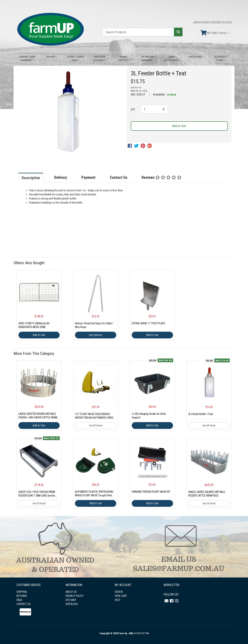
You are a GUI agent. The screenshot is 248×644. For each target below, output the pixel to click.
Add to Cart (179, 126)
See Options (96, 335)
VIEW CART (121, 596)
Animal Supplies (123, 59)
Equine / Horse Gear (75, 59)
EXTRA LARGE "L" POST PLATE (148, 323)
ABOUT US (71, 592)
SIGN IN (119, 592)
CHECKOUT (217, 22)
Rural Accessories (171, 59)
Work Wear (195, 57)
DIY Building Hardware (148, 59)
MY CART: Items (214, 33)
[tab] (35, 178)
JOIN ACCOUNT (201, 22)
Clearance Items (221, 59)
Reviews (162, 177)
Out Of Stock (96, 425)
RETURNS (22, 596)
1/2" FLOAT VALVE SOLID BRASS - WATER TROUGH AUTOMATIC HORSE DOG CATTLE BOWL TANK (95, 418)
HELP (118, 600)
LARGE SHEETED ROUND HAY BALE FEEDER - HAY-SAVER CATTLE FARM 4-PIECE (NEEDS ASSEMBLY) (38, 417)
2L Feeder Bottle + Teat (201, 414)
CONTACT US (24, 604)
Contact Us (119, 177)
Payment (88, 177)
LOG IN (228, 22)
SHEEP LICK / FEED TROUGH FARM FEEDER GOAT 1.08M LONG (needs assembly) (37, 496)
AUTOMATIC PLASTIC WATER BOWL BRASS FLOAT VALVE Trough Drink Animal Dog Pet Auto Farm (94, 495)
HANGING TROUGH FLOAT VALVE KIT (151, 492)
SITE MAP (71, 600)
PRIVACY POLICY (74, 596)
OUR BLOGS (72, 604)
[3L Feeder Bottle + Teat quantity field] (154, 109)
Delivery (61, 177)
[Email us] (166, 601)
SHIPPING (22, 592)
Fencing (50, 57)
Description (31, 178)
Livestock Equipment (99, 59)
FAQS (19, 600)
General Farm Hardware (27, 59)
